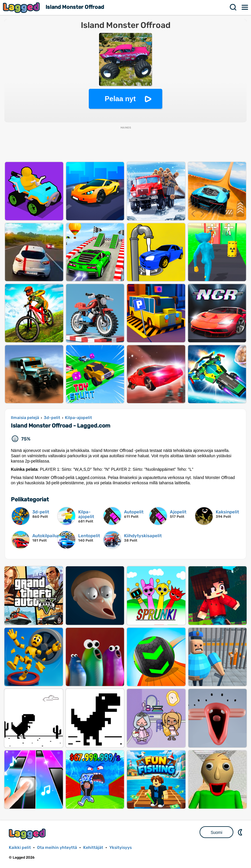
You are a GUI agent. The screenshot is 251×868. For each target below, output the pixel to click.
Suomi (217, 832)
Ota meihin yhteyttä (57, 848)
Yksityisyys (121, 848)
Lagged (22, 7)
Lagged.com (28, 834)
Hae (233, 7)
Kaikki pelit (20, 848)
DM (241, 832)
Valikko (245, 7)
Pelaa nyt (120, 99)
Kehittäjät (93, 848)
